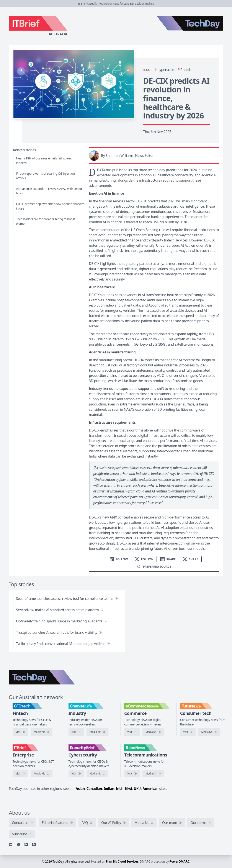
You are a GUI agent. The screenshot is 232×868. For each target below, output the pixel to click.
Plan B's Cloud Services (122, 861)
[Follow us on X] (144, 559)
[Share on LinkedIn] (168, 559)
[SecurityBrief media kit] (97, 774)
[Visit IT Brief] (20, 774)
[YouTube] (26, 844)
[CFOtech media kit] (42, 732)
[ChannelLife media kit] (97, 732)
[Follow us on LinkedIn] (119, 559)
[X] (18, 844)
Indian (109, 789)
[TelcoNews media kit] (153, 774)
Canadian (94, 789)
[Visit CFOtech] (20, 732)
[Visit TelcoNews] (132, 774)
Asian (80, 789)
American (151, 789)
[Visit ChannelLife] (76, 732)
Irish (120, 789)
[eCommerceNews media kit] (153, 732)
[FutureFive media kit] (209, 732)
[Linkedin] (11, 844)
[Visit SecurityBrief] (76, 774)
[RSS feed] (34, 844)
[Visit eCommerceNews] (132, 732)
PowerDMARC (180, 861)
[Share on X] (190, 559)
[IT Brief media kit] (42, 774)
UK (136, 789)
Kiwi (129, 789)
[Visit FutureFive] (188, 732)
